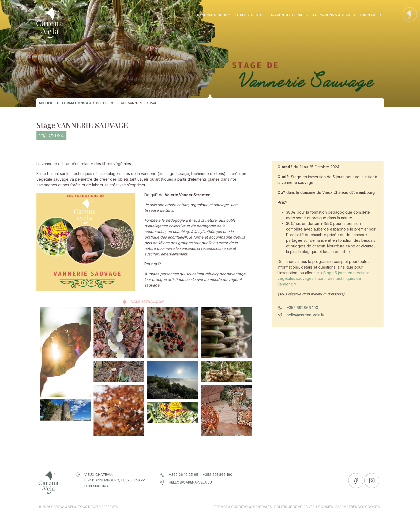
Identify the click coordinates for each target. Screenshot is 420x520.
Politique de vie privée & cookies (304, 507)
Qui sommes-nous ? (213, 15)
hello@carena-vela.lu (305, 315)
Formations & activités (334, 15)
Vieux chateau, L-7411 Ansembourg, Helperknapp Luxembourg (115, 480)
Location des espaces (288, 15)
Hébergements (249, 15)
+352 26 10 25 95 (183, 474)
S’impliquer (371, 15)
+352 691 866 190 (302, 308)
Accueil (46, 103)
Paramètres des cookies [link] (358, 507)
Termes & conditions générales (243, 507)
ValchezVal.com (148, 302)
